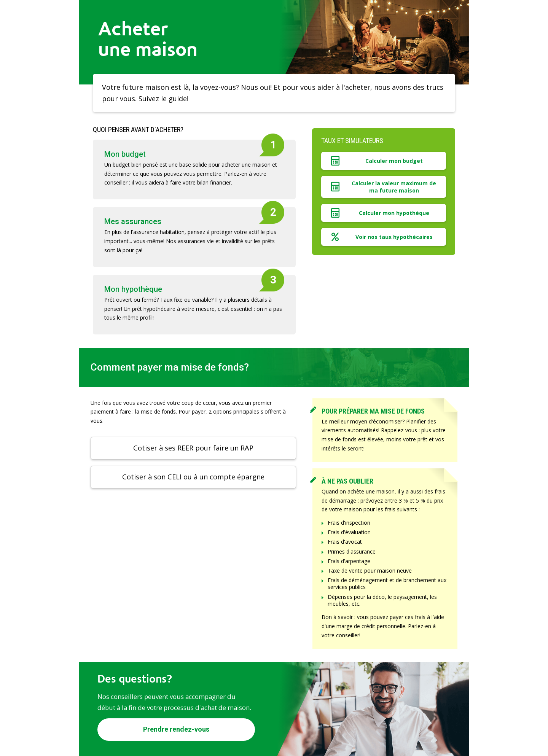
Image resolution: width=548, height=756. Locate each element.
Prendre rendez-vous (176, 729)
